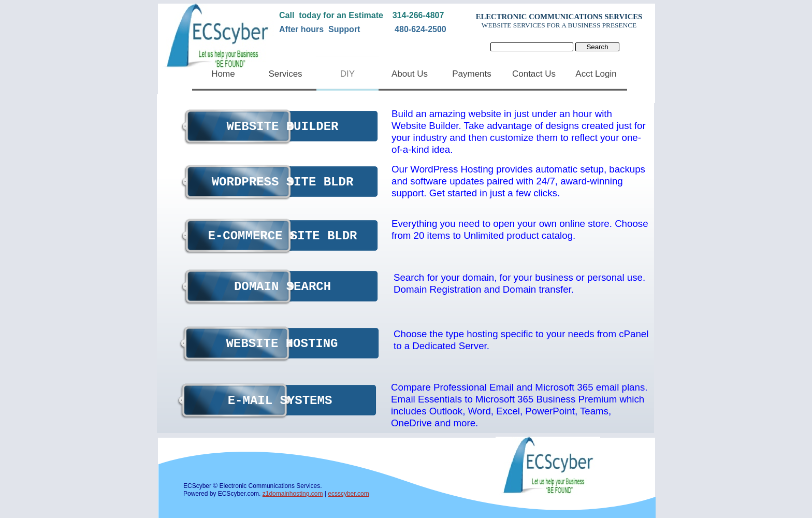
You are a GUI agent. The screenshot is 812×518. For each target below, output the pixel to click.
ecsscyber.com (348, 494)
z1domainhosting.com (293, 494)
